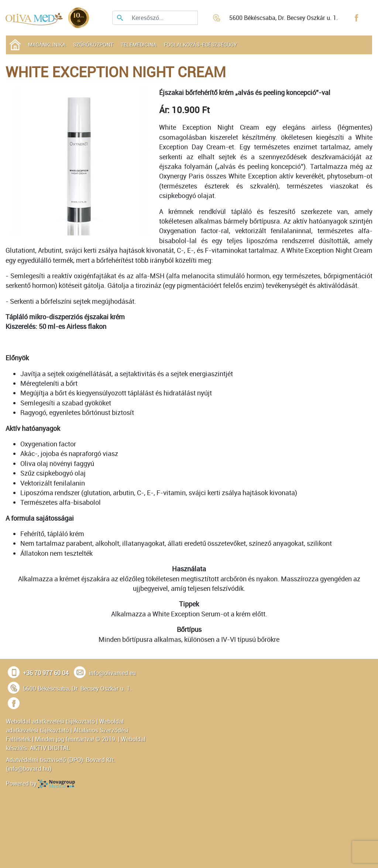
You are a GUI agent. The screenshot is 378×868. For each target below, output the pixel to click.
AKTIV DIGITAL (50, 748)
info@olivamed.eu (112, 673)
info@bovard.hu (29, 769)
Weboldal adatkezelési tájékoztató (50, 721)
